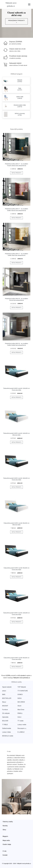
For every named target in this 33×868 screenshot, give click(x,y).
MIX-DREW (21, 702)
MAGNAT (5, 706)
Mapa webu (6, 840)
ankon (4, 691)
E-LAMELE (21, 732)
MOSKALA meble (8, 736)
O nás (5, 851)
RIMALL (20, 713)
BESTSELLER (7, 698)
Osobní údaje (7, 844)
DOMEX (20, 694)
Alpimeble (5, 717)
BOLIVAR (5, 721)
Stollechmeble (7, 728)
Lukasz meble (22, 725)
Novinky (5, 826)
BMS (4, 694)
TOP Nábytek (22, 687)
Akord (19, 706)
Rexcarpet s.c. (22, 728)
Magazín (5, 836)
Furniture (5, 710)
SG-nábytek (6, 713)
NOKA (19, 698)
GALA (19, 717)
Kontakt (5, 855)
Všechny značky (8, 822)
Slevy (4, 830)
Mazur (4, 702)
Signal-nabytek (7, 687)
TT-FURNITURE (23, 691)
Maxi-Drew (21, 710)
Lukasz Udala (6, 732)
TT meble (20, 721)
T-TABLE (5, 725)
